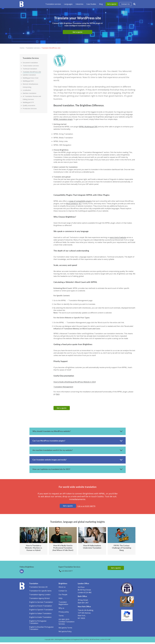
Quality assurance (29, 105)
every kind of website (118, 237)
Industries (79, 4)
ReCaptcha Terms (65, 629)
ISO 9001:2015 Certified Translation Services (66, 623)
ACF (80, 204)
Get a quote (112, 4)
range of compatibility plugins (80, 201)
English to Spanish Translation (41, 611)
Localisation (27, 90)
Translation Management (63, 387)
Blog (101, 4)
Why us (61, 610)
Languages (68, 4)
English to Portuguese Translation (38, 624)
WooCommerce (72, 204)
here (58, 394)
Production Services (30, 108)
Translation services (53, 4)
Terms (61, 617)
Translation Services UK (38, 589)
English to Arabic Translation (40, 619)
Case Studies (91, 4)
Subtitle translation (29, 75)
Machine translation (30, 93)
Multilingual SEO (28, 81)
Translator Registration (63, 605)
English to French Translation (41, 607)
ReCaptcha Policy (65, 633)
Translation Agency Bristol (39, 600)
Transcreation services (31, 66)
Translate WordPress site (32, 72)
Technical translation (30, 69)
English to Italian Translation (40, 615)
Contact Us (125, 4)
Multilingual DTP (28, 102)
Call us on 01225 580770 (87, 507)
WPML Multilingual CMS (88, 127)
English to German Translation (41, 604)
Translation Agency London (40, 596)
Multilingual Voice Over (31, 78)
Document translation (30, 63)
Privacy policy (64, 613)
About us (62, 589)
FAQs (61, 600)
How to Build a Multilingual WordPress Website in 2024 (75, 382)
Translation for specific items (40, 592)
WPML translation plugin (63, 119)
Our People (63, 596)
